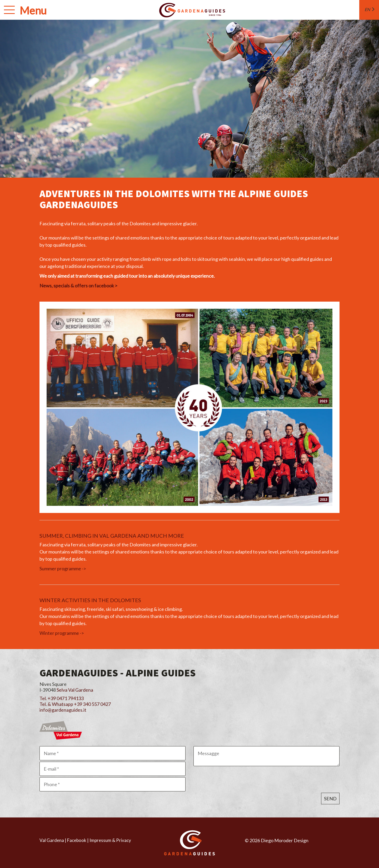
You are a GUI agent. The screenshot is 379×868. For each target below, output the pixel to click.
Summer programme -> (63, 568)
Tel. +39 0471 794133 (62, 698)
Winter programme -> (62, 633)
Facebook (77, 840)
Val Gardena (52, 840)
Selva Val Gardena (75, 690)
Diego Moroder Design (285, 840)
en (370, 9)
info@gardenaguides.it (63, 710)
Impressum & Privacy (110, 840)
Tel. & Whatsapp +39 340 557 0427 (75, 704)
